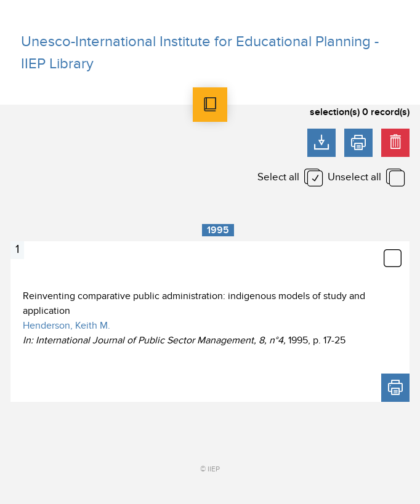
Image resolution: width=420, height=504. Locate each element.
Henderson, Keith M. (67, 326)
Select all (278, 177)
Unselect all (354, 177)
